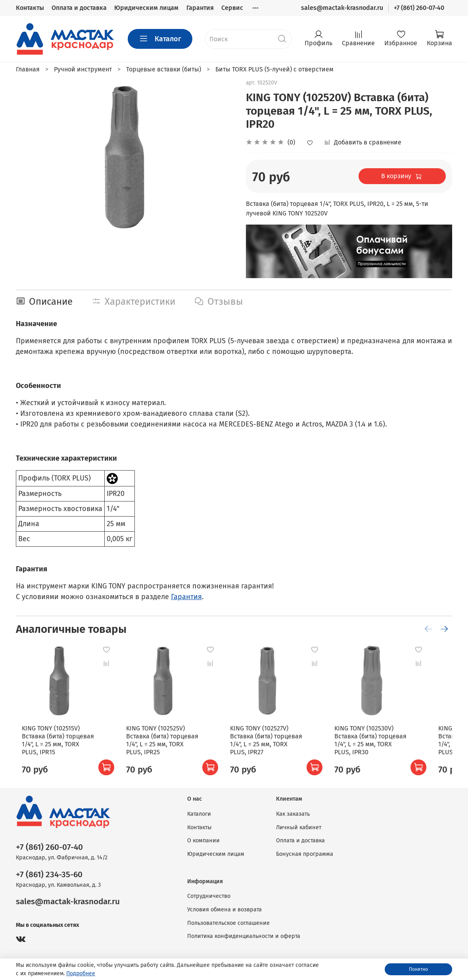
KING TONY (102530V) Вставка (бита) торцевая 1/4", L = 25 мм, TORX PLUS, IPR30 (390, 748)
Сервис (232, 8)
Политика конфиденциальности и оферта (244, 936)
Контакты (30, 8)
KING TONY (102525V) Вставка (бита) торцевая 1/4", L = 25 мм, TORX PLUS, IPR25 (166, 748)
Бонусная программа (305, 854)
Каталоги (199, 814)
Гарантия (200, 8)
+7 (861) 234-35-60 (49, 875)
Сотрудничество (209, 896)
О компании (203, 841)
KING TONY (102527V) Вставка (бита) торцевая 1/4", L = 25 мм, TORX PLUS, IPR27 (278, 748)
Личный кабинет (299, 827)
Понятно (418, 969)
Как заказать (293, 814)
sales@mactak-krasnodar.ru (342, 8)
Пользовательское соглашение (228, 923)
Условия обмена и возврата (224, 910)
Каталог (160, 39)
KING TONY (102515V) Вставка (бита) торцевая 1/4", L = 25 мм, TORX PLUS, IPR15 (54, 748)
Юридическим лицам (146, 8)
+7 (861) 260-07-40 (419, 8)
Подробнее (81, 973)
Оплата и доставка (79, 8)
